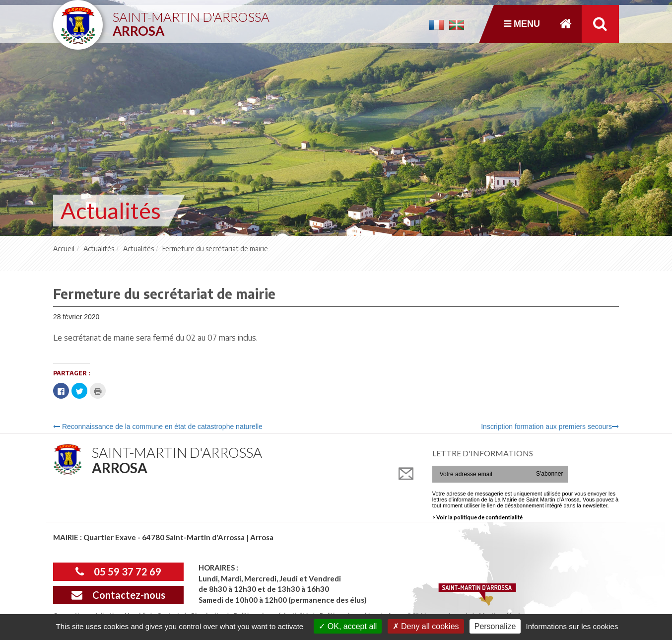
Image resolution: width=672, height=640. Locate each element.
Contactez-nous (118, 595)
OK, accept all (348, 626)
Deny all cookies (426, 626)
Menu (522, 24)
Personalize (495, 626)
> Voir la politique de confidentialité (477, 517)
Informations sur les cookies (572, 626)
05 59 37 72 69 (118, 571)
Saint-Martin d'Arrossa (191, 20)
